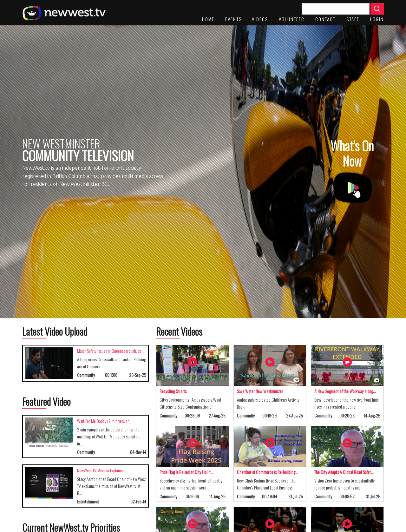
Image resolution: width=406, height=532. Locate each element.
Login (377, 19)
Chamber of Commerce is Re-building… (268, 472)
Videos (260, 19)
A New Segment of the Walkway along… (345, 391)
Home (208, 19)
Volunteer (292, 19)
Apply (377, 9)
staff (353, 19)
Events (233, 19)
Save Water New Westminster (260, 391)
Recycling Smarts (173, 391)
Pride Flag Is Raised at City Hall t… (187, 472)
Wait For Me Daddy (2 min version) (104, 421)
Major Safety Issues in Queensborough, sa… (111, 351)
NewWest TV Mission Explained (101, 470)
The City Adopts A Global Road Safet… (344, 472)
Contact (325, 19)
